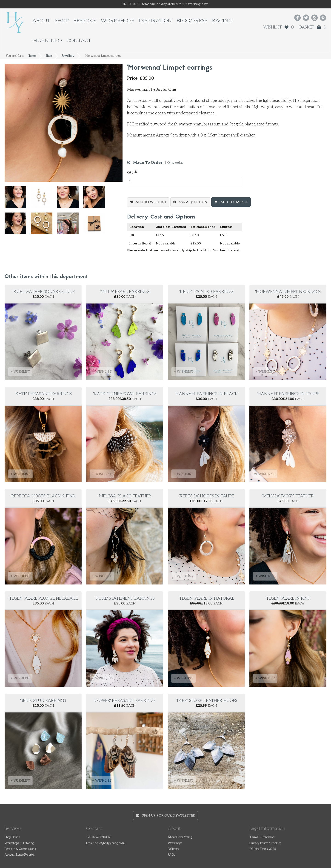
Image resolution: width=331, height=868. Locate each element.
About (41, 21)
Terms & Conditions (262, 837)
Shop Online (12, 837)
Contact (79, 41)
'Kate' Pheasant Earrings (43, 394)
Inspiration (155, 21)
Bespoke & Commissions (20, 849)
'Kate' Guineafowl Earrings (125, 394)
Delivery (174, 849)
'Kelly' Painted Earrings (206, 292)
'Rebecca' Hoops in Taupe (206, 496)
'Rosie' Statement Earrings (125, 598)
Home (32, 56)
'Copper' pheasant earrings (125, 701)
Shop (62, 21)
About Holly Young (180, 837)
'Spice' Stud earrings (43, 701)
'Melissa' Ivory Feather (288, 496)
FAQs (171, 855)
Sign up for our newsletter (165, 816)
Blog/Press (192, 21)
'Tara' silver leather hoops (206, 701)
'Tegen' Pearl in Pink (288, 598)
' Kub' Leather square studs (43, 292)
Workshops (117, 21)
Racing (222, 21)
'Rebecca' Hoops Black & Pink (43, 496)
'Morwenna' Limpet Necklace (288, 292)
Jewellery (68, 56)
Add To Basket (234, 202)
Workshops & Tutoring (19, 843)
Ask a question (193, 202)
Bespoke (85, 21)
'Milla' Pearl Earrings (125, 292)
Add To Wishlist (151, 202)
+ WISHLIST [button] (20, 372)
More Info (47, 41)
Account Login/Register (20, 855)
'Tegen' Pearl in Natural (206, 598)
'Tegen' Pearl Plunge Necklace (43, 598)
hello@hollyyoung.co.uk (110, 843)
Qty (132, 172)
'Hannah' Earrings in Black (206, 394)
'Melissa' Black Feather (125, 496)
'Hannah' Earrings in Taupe (288, 394)
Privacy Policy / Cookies (265, 843)
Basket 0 (313, 27)
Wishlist (279, 27)
